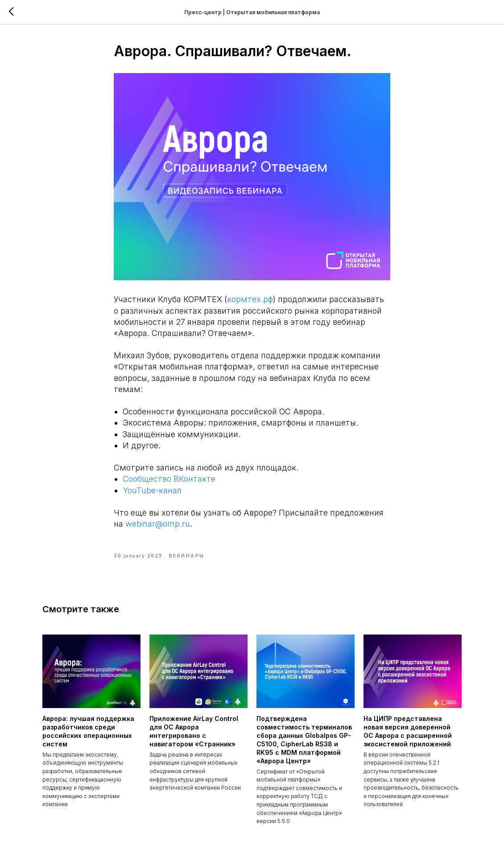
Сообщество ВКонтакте (169, 479)
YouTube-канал (152, 490)
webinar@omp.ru (158, 524)
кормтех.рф (250, 299)
